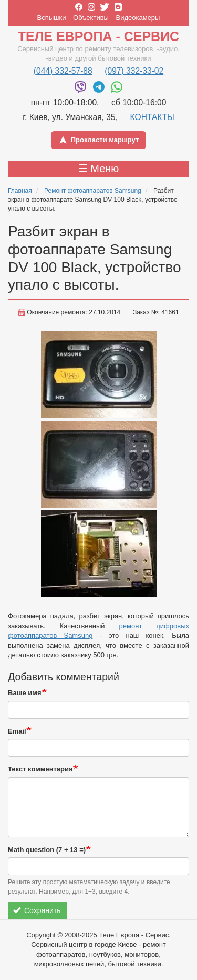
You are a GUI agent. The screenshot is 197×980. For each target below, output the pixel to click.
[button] (99, 374)
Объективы (91, 18)
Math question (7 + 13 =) (47, 850)
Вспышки (52, 18)
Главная (20, 191)
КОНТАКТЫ (152, 117)
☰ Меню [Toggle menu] (99, 169)
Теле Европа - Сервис (98, 36)
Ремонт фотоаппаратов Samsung (93, 191)
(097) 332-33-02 (134, 71)
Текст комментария (40, 769)
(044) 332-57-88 (63, 71)
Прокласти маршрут (99, 140)
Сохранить (37, 910)
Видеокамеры (138, 18)
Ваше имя (25, 693)
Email (17, 731)
